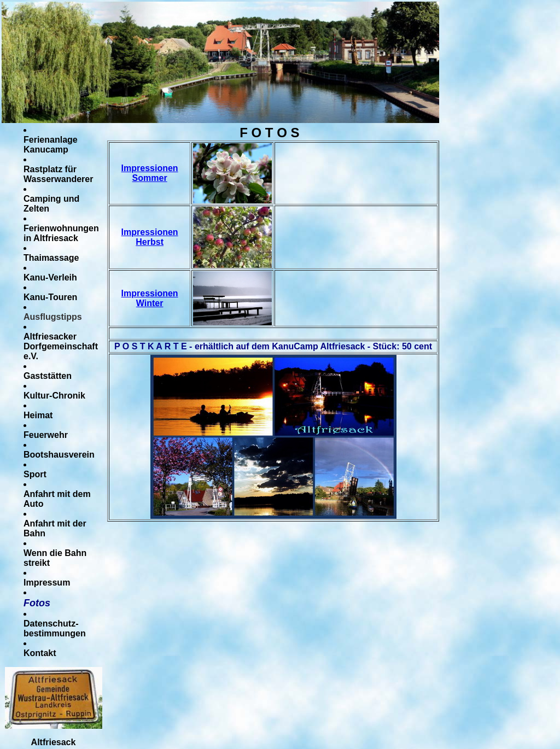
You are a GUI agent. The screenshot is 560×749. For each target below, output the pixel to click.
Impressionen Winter (150, 298)
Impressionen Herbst (150, 237)
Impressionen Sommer (150, 173)
